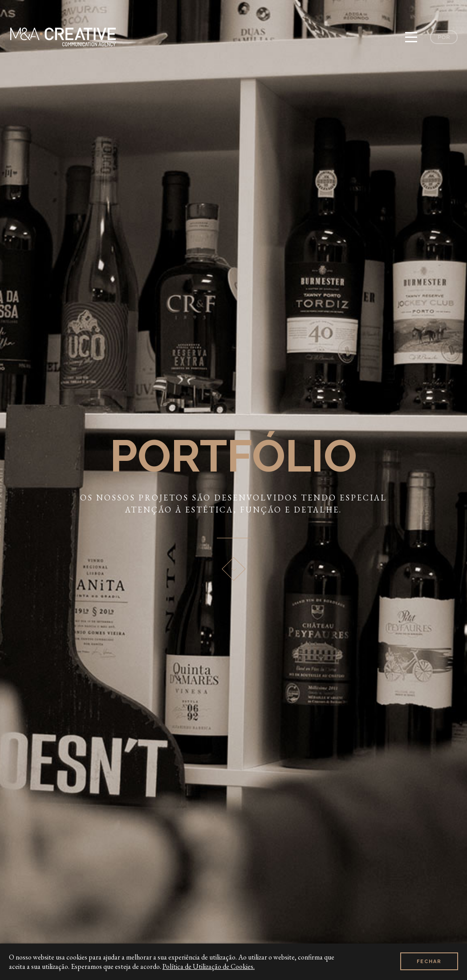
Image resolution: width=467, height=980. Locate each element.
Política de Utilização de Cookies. (209, 966)
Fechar (429, 962)
